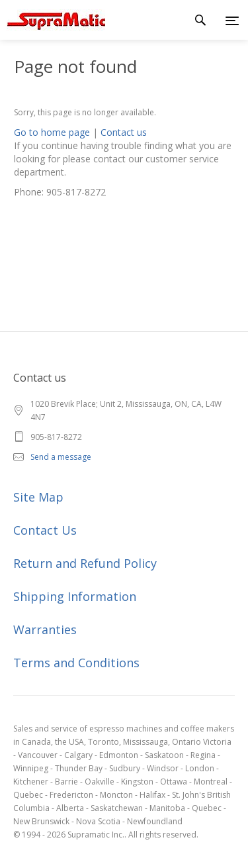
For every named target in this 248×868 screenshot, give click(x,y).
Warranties (45, 629)
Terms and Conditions (76, 663)
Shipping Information (75, 596)
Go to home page (52, 132)
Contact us (124, 132)
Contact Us (45, 530)
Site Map (38, 497)
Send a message (61, 457)
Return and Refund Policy (85, 563)
